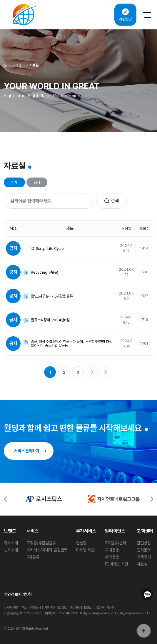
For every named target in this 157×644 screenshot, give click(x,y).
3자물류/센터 (116, 543)
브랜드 (10, 531)
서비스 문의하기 (26, 451)
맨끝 (106, 372)
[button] (152, 499)
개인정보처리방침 (18, 594)
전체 (14, 182)
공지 (37, 182)
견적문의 (144, 550)
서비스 (33, 531)
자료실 (142, 564)
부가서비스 (86, 531)
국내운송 (112, 550)
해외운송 (112, 557)
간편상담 (144, 543)
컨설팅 (81, 543)
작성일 (126, 229)
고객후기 (144, 557)
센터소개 (11, 550)
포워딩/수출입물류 (41, 543)
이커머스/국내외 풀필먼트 (47, 550)
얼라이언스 (115, 531)
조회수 (144, 229)
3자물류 (33, 557)
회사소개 (11, 543)
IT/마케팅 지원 (117, 564)
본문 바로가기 (0, 0)
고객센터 (145, 531)
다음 (92, 372)
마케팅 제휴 (85, 550)
